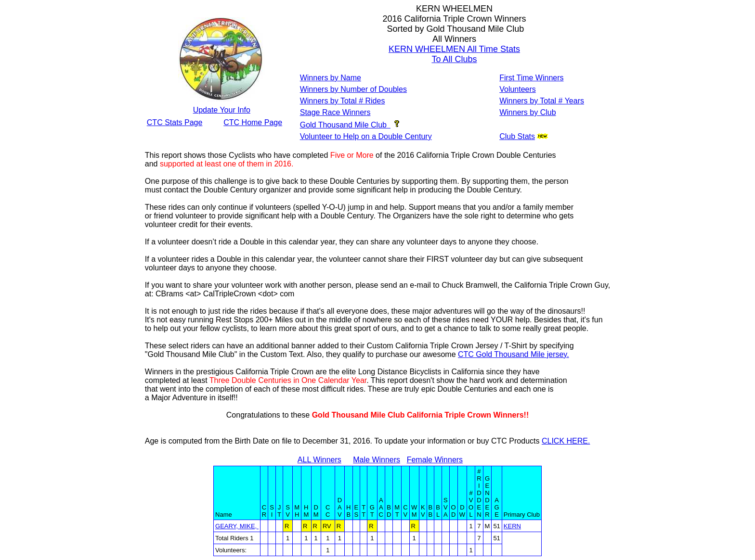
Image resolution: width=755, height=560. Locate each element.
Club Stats (517, 136)
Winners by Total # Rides (343, 101)
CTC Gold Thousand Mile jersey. (514, 354)
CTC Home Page (253, 122)
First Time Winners (531, 78)
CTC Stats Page (175, 122)
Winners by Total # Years (542, 101)
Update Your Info (222, 110)
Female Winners (435, 460)
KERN (512, 526)
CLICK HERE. (566, 441)
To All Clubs (454, 59)
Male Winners (377, 460)
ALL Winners (319, 460)
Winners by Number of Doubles (353, 89)
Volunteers (518, 89)
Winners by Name (331, 78)
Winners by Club (527, 112)
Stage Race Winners (335, 112)
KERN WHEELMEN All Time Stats (454, 49)
